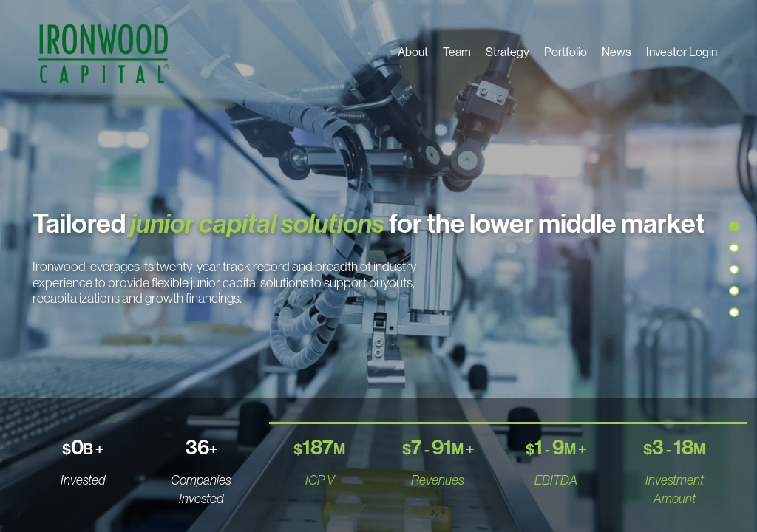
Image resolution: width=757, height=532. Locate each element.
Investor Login (682, 52)
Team (457, 52)
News (617, 52)
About (413, 52)
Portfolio (566, 52)
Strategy (508, 52)
